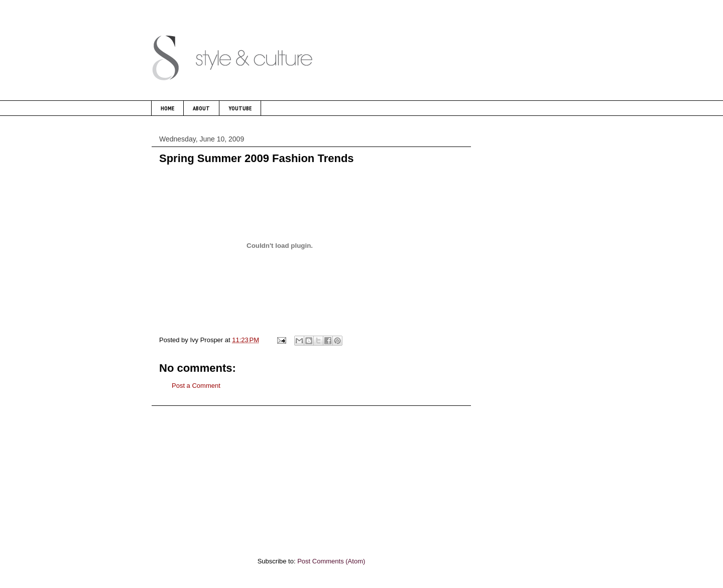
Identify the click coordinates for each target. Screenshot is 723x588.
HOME (167, 108)
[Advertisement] (311, 476)
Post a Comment (196, 386)
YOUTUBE (240, 108)
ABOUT (201, 108)
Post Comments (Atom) (331, 561)
